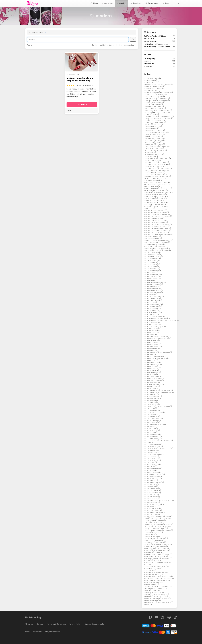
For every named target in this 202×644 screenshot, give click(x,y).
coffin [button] (156, 114)
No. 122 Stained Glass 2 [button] (153, 316)
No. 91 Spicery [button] (165, 500)
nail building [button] (162, 248)
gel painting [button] (149, 164)
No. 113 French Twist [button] (152, 298)
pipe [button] (146, 530)
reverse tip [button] (148, 542)
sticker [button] (147, 578)
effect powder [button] (150, 138)
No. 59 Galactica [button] (151, 448)
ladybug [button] (155, 186)
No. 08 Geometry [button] (151, 268)
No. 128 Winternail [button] (151, 328)
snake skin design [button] (151, 558)
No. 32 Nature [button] (150, 406)
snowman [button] (166, 558)
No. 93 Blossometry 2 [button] (153, 504)
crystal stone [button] (149, 122)
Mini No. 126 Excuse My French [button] (156, 232)
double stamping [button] (151, 132)
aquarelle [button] (148, 88)
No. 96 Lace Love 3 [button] (152, 510)
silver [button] (168, 554)
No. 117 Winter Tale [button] (152, 306)
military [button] (167, 206)
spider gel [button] (148, 562)
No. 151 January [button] (150, 374)
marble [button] (162, 196)
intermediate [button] (149, 64)
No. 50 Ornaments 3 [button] (152, 438)
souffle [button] (147, 560)
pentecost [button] (158, 526)
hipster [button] (147, 178)
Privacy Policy (75, 624)
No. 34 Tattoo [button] (150, 408)
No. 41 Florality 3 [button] (151, 422)
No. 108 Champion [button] (151, 288)
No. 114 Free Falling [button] (152, 300)
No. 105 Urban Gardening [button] (154, 282)
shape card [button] (149, 552)
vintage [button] (147, 596)
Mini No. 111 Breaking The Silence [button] (157, 216)
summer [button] (167, 578)
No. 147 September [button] (152, 364)
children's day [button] (164, 110)
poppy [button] (168, 530)
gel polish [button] (162, 164)
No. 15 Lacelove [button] (150, 370)
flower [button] (147, 148)
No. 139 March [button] (150, 350)
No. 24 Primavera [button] (165, 392)
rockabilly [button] (160, 542)
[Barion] (159, 626)
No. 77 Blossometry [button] (152, 478)
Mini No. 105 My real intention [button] (155, 212)
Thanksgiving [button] (165, 586)
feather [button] (160, 144)
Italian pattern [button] (149, 182)
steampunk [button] (167, 576)
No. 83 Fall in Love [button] (151, 490)
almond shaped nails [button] (152, 84)
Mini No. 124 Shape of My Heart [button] (156, 228)
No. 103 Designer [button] (151, 278)
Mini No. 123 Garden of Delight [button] (156, 226)
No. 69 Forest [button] (150, 462)
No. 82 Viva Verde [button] (151, 488)
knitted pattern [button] (163, 184)
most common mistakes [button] (154, 244)
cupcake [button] (148, 124)
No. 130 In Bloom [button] (151, 332)
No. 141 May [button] (149, 354)
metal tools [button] (160, 204)
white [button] (167, 598)
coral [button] (146, 120)
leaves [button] (166, 188)
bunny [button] (147, 102)
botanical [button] (164, 98)
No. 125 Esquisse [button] (151, 322)
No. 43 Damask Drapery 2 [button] (154, 424)
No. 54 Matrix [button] (165, 440)
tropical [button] (155, 590)
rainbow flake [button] (150, 534)
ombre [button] (165, 518)
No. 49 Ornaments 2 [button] (152, 436)
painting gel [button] (158, 524)
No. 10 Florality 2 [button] (151, 272)
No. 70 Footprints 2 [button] (152, 464)
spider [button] (157, 560)
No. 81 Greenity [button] (150, 486)
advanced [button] (148, 66)
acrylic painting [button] (150, 80)
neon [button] (146, 252)
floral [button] (164, 146)
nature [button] (167, 250)
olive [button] (146, 518)
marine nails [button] (149, 200)
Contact (40, 624)
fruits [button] (146, 160)
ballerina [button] (162, 94)
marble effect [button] (150, 198)
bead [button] (146, 96)
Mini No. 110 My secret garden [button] (156, 214)
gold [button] (146, 172)
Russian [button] (147, 546)
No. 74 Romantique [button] (152, 472)
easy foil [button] (157, 136)
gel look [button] (163, 162)
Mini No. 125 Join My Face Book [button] (156, 230)
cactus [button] (158, 104)
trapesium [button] (161, 588)
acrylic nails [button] (155, 78)
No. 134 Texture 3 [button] (151, 340)
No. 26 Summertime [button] (152, 396)
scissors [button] (148, 550)
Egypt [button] (163, 138)
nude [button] (168, 516)
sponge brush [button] (163, 562)
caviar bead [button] (149, 110)
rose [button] (156, 544)
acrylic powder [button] (150, 82)
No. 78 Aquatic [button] (150, 480)
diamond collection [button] (152, 126)
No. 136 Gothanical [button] (151, 344)
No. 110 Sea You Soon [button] (153, 292)
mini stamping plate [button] (152, 238)
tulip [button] (164, 592)
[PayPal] (159, 632)
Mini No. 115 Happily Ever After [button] (156, 220)
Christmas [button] (148, 112)
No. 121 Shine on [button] (150, 314)
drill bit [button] (147, 134)
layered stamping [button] (151, 188)
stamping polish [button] (150, 576)
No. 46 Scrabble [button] (151, 430)
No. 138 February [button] (151, 348)
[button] (176, 3)
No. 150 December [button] (151, 372)
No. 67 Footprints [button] (151, 458)
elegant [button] (160, 140)
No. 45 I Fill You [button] (150, 428)
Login (166, 3)
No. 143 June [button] (149, 358)
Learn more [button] (82, 104)
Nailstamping (33, 617)
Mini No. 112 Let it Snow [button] (153, 218)
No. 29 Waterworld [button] (151, 400)
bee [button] (155, 96)
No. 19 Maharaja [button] (150, 388)
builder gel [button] (164, 100)
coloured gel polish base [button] (154, 118)
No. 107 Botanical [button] (151, 286)
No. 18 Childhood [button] (151, 386)
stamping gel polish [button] (152, 574)
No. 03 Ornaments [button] (151, 258)
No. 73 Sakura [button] (150, 470)
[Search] (78, 39)
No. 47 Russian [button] (150, 432)
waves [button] (147, 598)
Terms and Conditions (56, 624)
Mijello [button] (156, 206)
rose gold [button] (166, 544)
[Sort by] (106, 45)
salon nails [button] (148, 548)
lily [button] (145, 190)
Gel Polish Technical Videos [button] (155, 36)
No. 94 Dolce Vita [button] (151, 506)
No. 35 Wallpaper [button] (151, 410)
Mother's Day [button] (149, 246)
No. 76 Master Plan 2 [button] (152, 476)
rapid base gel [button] (150, 538)
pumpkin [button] (148, 532)
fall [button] (159, 142)
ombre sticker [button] (150, 520)
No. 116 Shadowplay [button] (152, 304)
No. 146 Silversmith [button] (152, 362)
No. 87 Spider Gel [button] (151, 496)
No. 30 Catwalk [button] (150, 402)
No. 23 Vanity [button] (149, 392)
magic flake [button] (161, 190)
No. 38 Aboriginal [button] (151, 416)
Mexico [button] (147, 206)
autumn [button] (167, 92)
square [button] (156, 568)
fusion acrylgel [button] (150, 162)
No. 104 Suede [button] (150, 280)
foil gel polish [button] (159, 150)
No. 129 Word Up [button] (151, 330)
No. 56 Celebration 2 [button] (152, 444)
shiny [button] (160, 554)
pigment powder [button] (151, 528)
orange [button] (161, 520)
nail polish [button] (148, 250)
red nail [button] (162, 538)
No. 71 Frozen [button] (150, 466)
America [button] (168, 84)
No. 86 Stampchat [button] (151, 494)
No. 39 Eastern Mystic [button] (153, 418)
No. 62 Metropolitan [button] (152, 452)
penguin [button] (147, 526)
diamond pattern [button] (151, 128)
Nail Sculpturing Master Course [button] (156, 44)
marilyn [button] (162, 198)
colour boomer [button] (166, 116)
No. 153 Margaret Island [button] (153, 378)
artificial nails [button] (149, 90)
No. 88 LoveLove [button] (151, 498)
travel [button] (146, 590)
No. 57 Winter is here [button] (152, 446)
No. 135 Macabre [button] (151, 342)
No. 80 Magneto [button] (151, 484)
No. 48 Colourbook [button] (152, 434)
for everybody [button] (150, 58)
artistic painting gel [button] (152, 92)
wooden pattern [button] (165, 602)
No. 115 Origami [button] (150, 302)
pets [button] (167, 526)
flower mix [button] (159, 148)
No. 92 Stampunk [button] (151, 502)
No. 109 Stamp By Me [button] (152, 290)
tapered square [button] (150, 586)
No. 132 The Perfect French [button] (155, 336)
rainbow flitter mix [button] (151, 536)
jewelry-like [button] (163, 182)
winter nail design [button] (151, 600)
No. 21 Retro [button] (166, 390)
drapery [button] (164, 132)
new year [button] (155, 252)
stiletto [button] (158, 578)
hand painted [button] (149, 176)
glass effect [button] (162, 166)
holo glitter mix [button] (159, 178)
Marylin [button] (160, 200)
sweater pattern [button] (150, 584)
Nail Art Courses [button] (150, 39)
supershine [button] (161, 580)
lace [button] (146, 186)
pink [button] (163, 528)
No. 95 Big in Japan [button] (152, 508)
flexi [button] (156, 146)
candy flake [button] (149, 106)
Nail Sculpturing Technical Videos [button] (157, 47)
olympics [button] (155, 518)
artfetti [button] (160, 88)
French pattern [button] (150, 158)
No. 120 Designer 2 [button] (151, 312)
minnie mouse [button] (150, 240)
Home (94, 3)
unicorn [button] (147, 594)
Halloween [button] (160, 174)
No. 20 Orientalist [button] (151, 390)
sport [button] (146, 564)
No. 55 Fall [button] (148, 442)
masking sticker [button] (150, 202)
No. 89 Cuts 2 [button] (149, 500)
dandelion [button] (158, 124)
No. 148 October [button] (151, 366)
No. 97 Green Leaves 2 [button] (153, 512)
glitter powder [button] (150, 170)
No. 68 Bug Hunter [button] (151, 460)
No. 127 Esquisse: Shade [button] (154, 326)
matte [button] (163, 202)
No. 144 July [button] (162, 358)
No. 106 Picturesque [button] (152, 284)
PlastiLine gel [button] (157, 530)
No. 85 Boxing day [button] (151, 492)
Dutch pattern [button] (158, 134)
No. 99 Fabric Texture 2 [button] (153, 516)
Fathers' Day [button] (149, 144)
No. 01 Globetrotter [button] (152, 254)
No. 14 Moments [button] (151, 352)
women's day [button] (149, 602)
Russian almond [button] (160, 546)
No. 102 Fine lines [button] (151, 276)
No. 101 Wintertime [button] (151, 274)
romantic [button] (148, 544)
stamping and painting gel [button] (154, 572)
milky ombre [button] (149, 208)
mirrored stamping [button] (151, 242)
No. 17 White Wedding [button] (153, 384)
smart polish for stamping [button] (154, 556)
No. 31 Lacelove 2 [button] (151, 404)
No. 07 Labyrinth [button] (151, 266)
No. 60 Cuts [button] (165, 448)
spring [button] (147, 568)
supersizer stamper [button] (152, 582)
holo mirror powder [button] (152, 180)
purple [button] (157, 532)
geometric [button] (148, 166)
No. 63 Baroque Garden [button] (153, 454)
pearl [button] (169, 524)
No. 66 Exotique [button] (150, 456)
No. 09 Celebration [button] (152, 270)
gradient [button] (147, 174)
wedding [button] (156, 598)
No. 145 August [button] (150, 360)
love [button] (151, 190)
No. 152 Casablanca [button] (152, 376)
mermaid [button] (148, 204)
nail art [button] (161, 246)
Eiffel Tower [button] (149, 140)
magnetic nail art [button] (163, 192)
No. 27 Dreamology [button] (152, 398)
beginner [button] (148, 61)
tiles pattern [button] (149, 588)
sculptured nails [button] (160, 550)
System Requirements (94, 624)
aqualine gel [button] (158, 86)
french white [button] (164, 158)
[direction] (130, 45)
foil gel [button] (147, 150)
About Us (29, 624)
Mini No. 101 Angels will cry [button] (154, 210)
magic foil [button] (148, 192)
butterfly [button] (148, 104)
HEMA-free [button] (164, 176)
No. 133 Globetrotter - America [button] (156, 338)
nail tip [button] (158, 250)
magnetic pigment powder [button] (155, 194)
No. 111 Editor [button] (149, 294)
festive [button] (147, 146)
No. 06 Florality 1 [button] (151, 264)
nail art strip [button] (149, 248)
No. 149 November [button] (151, 368)
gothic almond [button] (157, 172)
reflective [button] (148, 540)
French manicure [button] (151, 156)
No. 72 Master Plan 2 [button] (152, 468)
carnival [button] (160, 106)
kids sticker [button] (149, 184)
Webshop (108, 3)
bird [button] (162, 96)
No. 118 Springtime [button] (151, 308)
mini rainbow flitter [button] (151, 236)
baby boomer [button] (150, 94)
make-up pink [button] (150, 196)
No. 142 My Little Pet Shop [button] (154, 356)
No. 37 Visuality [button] (150, 414)
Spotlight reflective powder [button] (155, 566)
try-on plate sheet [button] (151, 592)
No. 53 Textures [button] (150, 440)
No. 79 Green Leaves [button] (152, 482)
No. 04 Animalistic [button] (151, 260)
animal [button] (147, 86)
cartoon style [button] (149, 108)
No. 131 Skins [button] (149, 334)
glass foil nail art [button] (151, 168)
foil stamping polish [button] (152, 154)
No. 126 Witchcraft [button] (151, 324)
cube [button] (162, 122)
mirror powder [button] (164, 240)
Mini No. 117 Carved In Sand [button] (155, 222)
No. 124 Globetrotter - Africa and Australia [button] (160, 320)
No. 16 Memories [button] (151, 382)
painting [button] (147, 524)
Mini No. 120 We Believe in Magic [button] (157, 224)
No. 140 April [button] (165, 352)
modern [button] (165, 242)
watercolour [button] (159, 596)
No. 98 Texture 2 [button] (151, 514)
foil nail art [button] (148, 152)
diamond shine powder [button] (153, 130)
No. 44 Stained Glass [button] (152, 426)
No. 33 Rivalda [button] (164, 406)
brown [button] (147, 100)
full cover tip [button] (157, 160)
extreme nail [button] (149, 142)
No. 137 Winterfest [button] (151, 346)
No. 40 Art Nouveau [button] (152, 420)
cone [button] (169, 118)
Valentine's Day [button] (159, 594)
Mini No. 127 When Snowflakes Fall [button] (158, 234)
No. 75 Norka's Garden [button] (153, 474)
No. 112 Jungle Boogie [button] (153, 296)
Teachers (136, 3)
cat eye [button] (161, 108)
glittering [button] (163, 170)
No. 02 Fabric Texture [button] (153, 256)
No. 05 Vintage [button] (150, 262)
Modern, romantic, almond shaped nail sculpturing (80, 79)
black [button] (146, 98)
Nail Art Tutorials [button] (150, 41)
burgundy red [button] (158, 102)
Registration (152, 3)
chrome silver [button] (162, 112)
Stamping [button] (148, 570)
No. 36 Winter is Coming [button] (154, 412)
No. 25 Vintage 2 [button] (151, 394)
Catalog (121, 3)
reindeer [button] (159, 540)
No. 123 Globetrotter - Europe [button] (156, 318)
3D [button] (145, 78)
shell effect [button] (149, 554)
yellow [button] (147, 604)
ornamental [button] (158, 522)
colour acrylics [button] (150, 116)
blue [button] (154, 98)
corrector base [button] (158, 120)
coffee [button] (147, 114)
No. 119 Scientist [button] (151, 310)
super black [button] (149, 580)
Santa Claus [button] (162, 548)
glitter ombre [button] (165, 168)
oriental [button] (147, 522)
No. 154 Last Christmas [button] (153, 380)
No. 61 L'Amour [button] (150, 450)
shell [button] (158, 552)
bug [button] (154, 100)
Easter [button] (147, 136)
